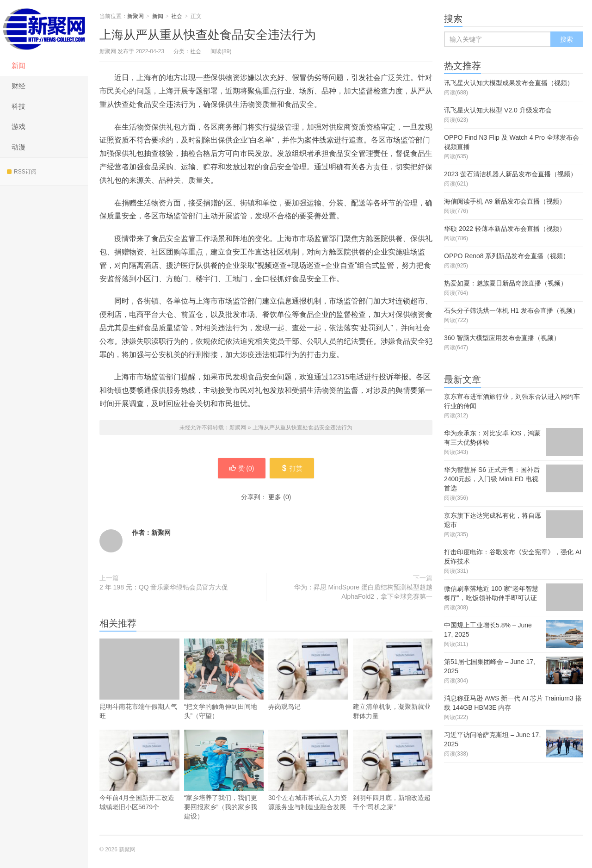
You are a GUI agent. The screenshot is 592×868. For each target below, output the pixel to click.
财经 (18, 86)
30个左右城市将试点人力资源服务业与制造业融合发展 (308, 784)
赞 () (241, 468)
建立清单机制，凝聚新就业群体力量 (393, 693)
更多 (275, 497)
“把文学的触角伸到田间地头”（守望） (224, 679)
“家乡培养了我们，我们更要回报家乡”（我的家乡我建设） (224, 775)
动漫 (18, 147)
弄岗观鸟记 (308, 688)
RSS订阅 (22, 172)
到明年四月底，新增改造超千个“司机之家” (393, 784)
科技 (18, 106)
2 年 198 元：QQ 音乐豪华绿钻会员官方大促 (164, 587)
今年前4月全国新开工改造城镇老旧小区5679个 (139, 784)
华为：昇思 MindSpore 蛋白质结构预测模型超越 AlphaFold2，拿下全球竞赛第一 (363, 592)
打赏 (293, 468)
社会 (177, 16)
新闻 (18, 65)
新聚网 (44, 28)
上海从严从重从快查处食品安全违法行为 (208, 35)
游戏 (18, 127)
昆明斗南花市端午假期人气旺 (139, 679)
